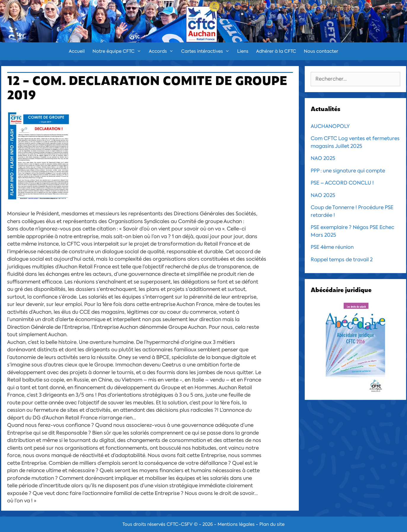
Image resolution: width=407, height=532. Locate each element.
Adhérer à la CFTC (276, 51)
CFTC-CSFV (180, 524)
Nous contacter (321, 51)
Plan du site (272, 524)
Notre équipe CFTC (119, 51)
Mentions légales (236, 524)
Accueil (77, 51)
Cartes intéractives (207, 51)
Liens (243, 51)
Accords (163, 51)
